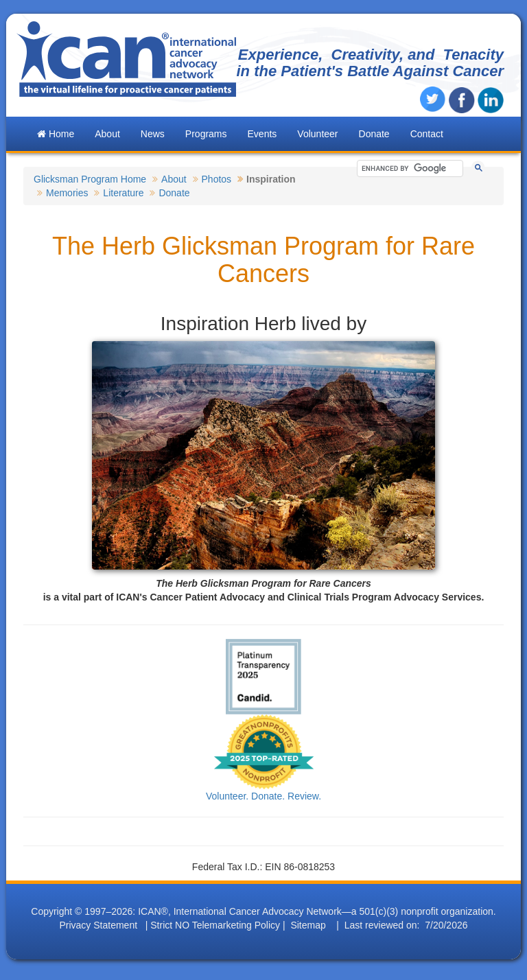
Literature (123, 193)
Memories (67, 193)
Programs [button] (206, 134)
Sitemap (308, 925)
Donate (374, 134)
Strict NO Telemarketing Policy (215, 925)
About (174, 179)
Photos (217, 179)
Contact (427, 134)
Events (262, 134)
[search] (408, 168)
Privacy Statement (98, 925)
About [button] (107, 134)
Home (56, 134)
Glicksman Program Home (90, 179)
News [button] (153, 134)
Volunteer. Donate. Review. (263, 796)
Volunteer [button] (317, 134)
